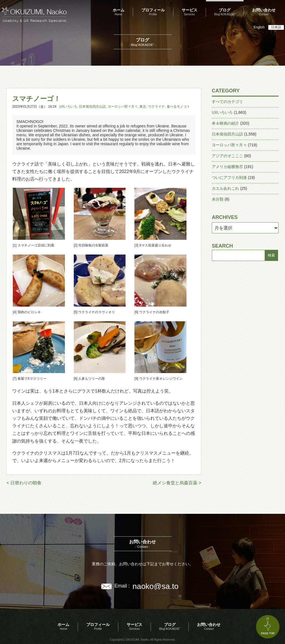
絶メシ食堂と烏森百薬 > (177, 483)
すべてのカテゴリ (227, 102)
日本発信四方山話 (92, 107)
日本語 (276, 27)
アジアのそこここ (227, 156)
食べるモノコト (178, 107)
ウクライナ (156, 107)
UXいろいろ (68, 107)
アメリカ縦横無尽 (227, 167)
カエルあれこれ (225, 188)
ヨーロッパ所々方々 (123, 107)
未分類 (218, 199)
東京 (143, 107)
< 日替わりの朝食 (24, 483)
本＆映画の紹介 (225, 123)
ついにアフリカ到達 (229, 177)
